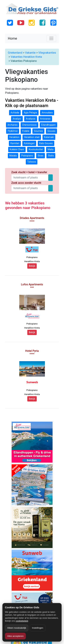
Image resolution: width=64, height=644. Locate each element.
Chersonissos (29, 125)
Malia (51, 149)
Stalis (51, 156)
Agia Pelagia (30, 113)
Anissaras (45, 119)
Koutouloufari (36, 149)
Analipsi (17, 119)
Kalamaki (49, 137)
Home (12, 38)
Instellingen (38, 628)
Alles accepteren (15, 636)
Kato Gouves (46, 143)
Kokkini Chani (17, 149)
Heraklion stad (32, 137)
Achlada (15, 113)
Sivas (41, 156)
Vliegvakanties (47, 53)
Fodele (26, 131)
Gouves (51, 131)
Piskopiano (27, 156)
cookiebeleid (22, 621)
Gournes (38, 131)
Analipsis (31, 119)
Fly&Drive (13, 131)
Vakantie (30, 53)
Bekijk (32, 266)
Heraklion (14, 137)
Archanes (13, 125)
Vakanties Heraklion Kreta (26, 57)
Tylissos (32, 162)
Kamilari (15, 143)
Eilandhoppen (49, 125)
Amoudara (47, 113)
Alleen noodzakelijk (17, 628)
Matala (13, 156)
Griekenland (15, 53)
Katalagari (29, 143)
